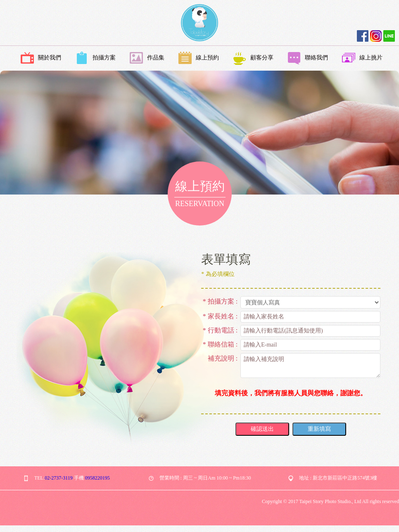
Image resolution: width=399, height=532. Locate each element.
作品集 (147, 58)
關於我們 (41, 58)
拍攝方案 (95, 58)
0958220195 (97, 478)
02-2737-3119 (59, 478)
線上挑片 (362, 58)
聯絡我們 (308, 58)
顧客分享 (253, 58)
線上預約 (199, 58)
